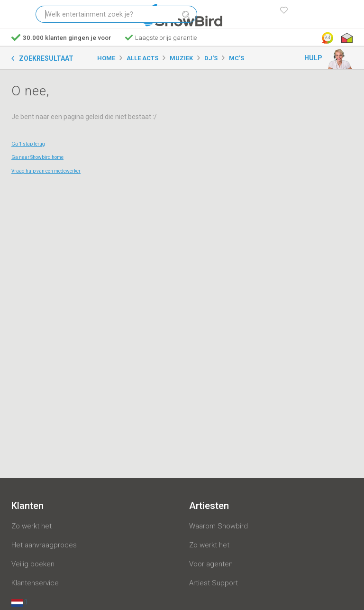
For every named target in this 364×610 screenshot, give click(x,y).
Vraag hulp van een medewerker (46, 171)
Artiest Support (214, 583)
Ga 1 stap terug (28, 144)
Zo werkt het (32, 526)
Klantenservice (35, 583)
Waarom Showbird (218, 526)
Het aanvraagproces (44, 545)
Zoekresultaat (46, 58)
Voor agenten (211, 564)
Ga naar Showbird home (37, 157)
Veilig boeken (33, 564)
